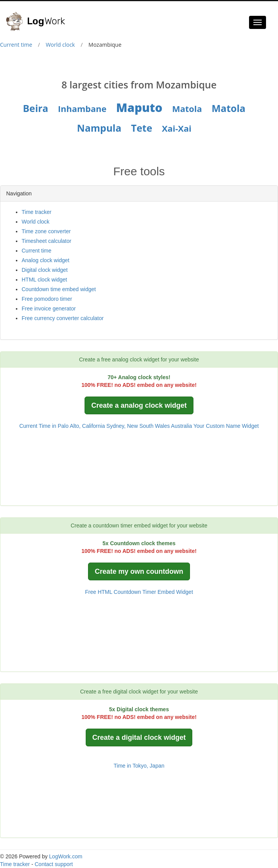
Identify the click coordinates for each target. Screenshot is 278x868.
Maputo (139, 108)
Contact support (54, 864)
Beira (36, 108)
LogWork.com (66, 856)
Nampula (99, 128)
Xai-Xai (176, 128)
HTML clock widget (44, 280)
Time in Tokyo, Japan (139, 766)
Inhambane (82, 108)
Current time (16, 45)
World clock (60, 45)
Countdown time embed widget (59, 289)
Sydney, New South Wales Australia (149, 426)
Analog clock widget (46, 260)
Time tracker (36, 212)
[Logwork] (38, 16)
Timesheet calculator (47, 241)
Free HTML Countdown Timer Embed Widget (139, 592)
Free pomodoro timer (47, 299)
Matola (187, 108)
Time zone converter (46, 231)
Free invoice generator (49, 309)
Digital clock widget (45, 270)
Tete (142, 128)
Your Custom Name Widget (226, 426)
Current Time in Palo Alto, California (62, 426)
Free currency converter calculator (63, 318)
